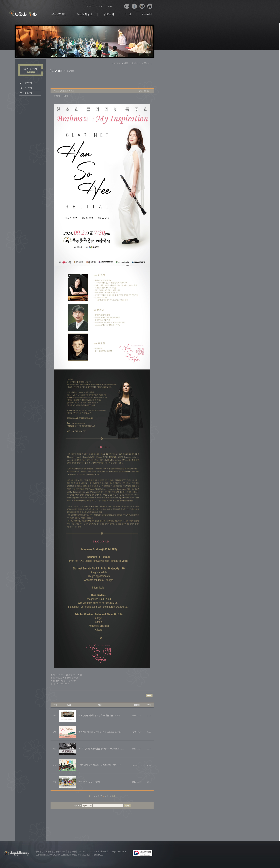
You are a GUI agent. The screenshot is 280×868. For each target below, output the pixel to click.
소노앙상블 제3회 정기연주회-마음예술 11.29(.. (100, 716)
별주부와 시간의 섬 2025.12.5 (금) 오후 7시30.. (100, 732)
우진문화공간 (85, 14)
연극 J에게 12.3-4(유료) (89, 782)
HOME (89, 6)
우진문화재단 (59, 14)
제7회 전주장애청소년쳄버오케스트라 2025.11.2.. (101, 749)
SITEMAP (99, 6)
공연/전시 (108, 14)
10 (110, 796)
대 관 (128, 14)
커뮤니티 (147, 14)
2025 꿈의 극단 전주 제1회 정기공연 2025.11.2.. (101, 765)
